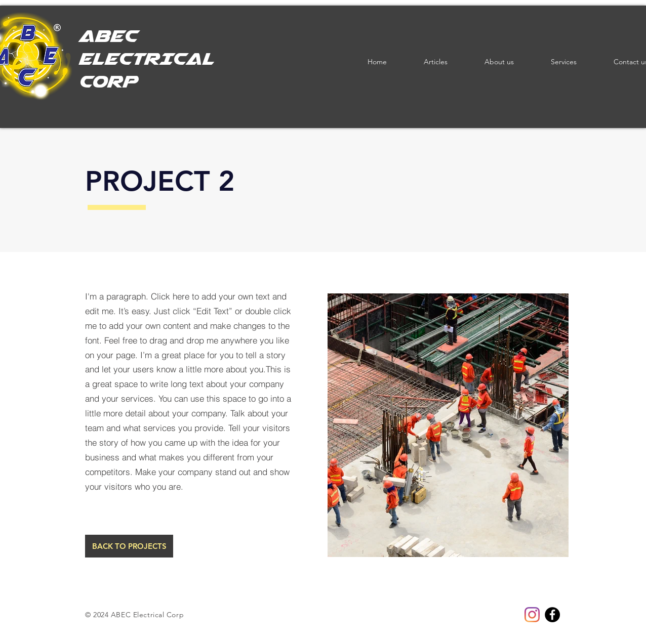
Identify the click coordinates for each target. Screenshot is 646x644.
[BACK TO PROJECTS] (129, 546)
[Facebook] (552, 615)
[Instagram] (532, 615)
